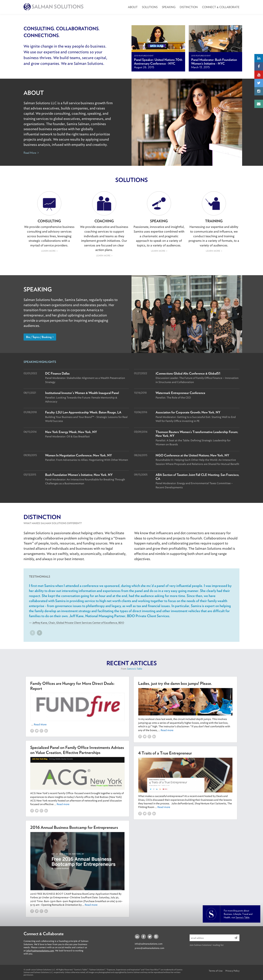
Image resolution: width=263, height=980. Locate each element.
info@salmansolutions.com (40, 951)
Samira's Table (135, 669)
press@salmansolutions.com (149, 948)
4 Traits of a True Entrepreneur (165, 753)
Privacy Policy (232, 971)
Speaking (169, 7)
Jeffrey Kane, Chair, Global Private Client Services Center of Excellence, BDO (78, 623)
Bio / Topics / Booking (40, 337)
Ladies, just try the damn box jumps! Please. (175, 683)
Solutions (150, 7)
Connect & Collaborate (221, 7)
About (133, 7)
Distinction (189, 7)
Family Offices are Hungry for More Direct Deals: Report (72, 686)
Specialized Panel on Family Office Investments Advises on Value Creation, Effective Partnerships (77, 750)
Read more (167, 730)
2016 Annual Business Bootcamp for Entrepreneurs (74, 827)
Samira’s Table (242, 917)
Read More (31, 153)
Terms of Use (216, 971)
